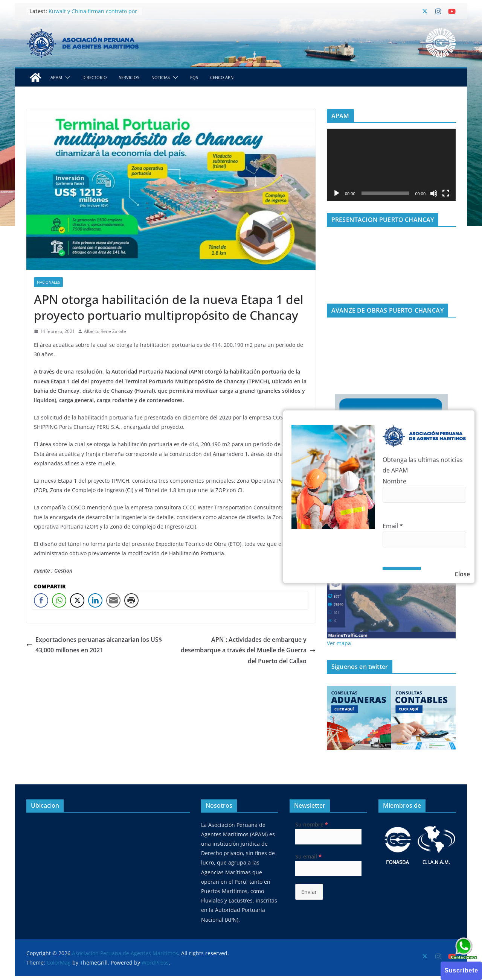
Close (462, 574)
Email (393, 526)
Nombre (394, 481)
